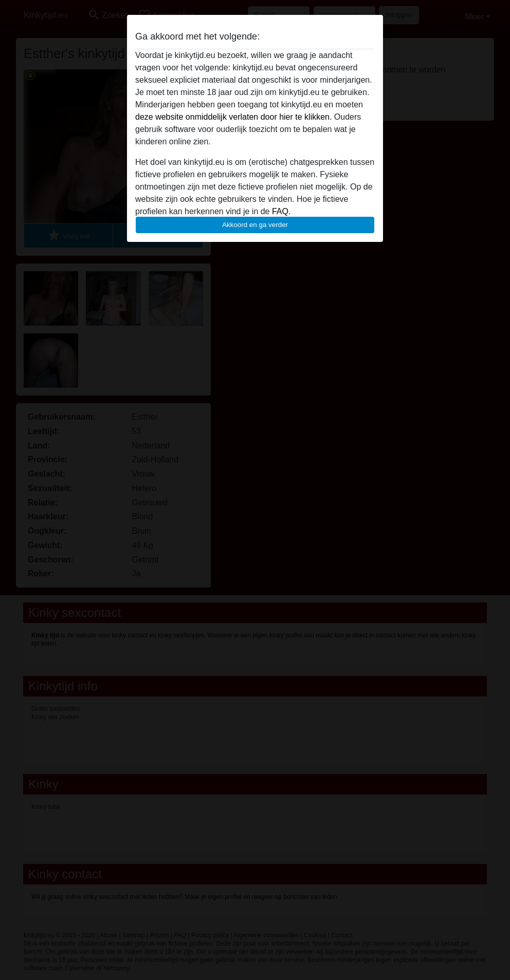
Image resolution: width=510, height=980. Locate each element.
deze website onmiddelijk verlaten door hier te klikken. (233, 117)
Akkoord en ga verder (255, 225)
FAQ (280, 211)
